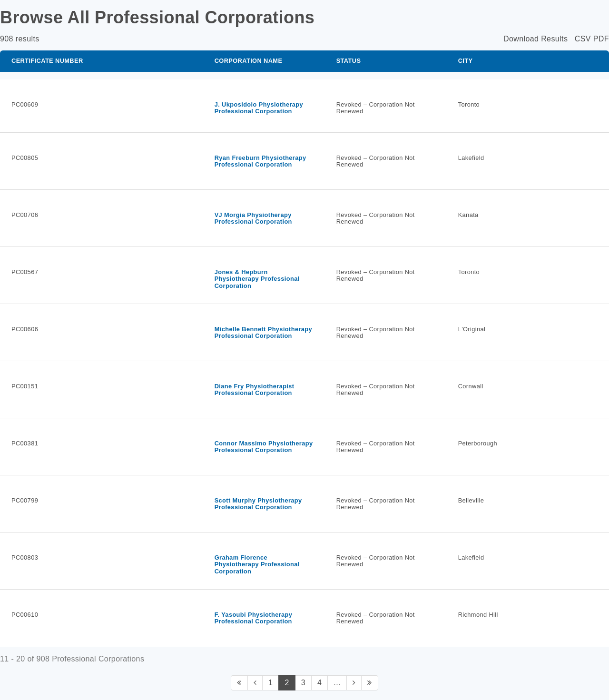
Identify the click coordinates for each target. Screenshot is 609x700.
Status (349, 61)
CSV (583, 39)
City (466, 61)
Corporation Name (249, 61)
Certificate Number (47, 61)
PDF (601, 39)
